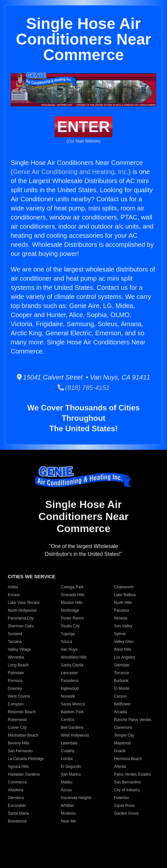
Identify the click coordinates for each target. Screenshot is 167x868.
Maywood (122, 743)
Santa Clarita (72, 665)
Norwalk (68, 696)
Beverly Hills (19, 743)
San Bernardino (128, 782)
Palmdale (16, 673)
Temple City (124, 735)
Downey (15, 688)
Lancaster (69, 673)
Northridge (70, 610)
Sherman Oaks (21, 626)
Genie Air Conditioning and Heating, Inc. (71, 172)
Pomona (15, 681)
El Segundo (71, 767)
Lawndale (69, 743)
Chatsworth (124, 587)
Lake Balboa (125, 595)
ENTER (84, 127)
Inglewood (70, 688)
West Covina (19, 696)
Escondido (17, 806)
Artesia (120, 767)
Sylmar (120, 634)
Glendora (16, 798)
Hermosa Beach (128, 759)
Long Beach (18, 665)
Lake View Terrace (24, 603)
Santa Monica (73, 704)
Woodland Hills (74, 657)
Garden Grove (126, 813)
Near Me (68, 821)
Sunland (15, 634)
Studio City (70, 626)
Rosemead (17, 720)
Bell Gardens (72, 728)
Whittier (67, 806)
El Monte (122, 688)
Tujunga (68, 634)
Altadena (15, 790)
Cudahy (67, 751)
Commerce (17, 782)
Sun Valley (123, 626)
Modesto (68, 813)
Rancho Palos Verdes (133, 720)
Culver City (17, 728)
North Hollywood (22, 610)
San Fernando (20, 751)
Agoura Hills (18, 767)
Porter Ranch (72, 618)
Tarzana (15, 642)
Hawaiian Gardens (24, 774)
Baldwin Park (72, 712)
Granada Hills (73, 595)
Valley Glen (124, 642)
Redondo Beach (22, 712)
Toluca (66, 642)
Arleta (13, 587)
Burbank (121, 681)
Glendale (122, 665)
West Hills (123, 649)
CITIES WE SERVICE (32, 576)
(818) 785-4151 (84, 388)
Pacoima (122, 610)
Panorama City (21, 618)
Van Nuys (69, 649)
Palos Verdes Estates (133, 774)
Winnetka (16, 657)
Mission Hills (72, 603)
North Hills (123, 603)
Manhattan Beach (23, 735)
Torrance (122, 673)
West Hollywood (75, 735)
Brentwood (17, 821)
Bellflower (122, 704)
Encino (14, 595)
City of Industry (127, 790)
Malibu (66, 782)
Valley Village (19, 649)
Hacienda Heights (76, 798)
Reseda (121, 618)
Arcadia (121, 712)
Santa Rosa (124, 806)
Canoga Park (72, 587)
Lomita (67, 759)
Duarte (120, 751)
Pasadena (70, 681)
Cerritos (68, 720)
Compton (16, 704)
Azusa (66, 790)
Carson (120, 696)
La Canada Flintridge (26, 759)
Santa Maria (18, 813)
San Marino (71, 774)
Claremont (123, 728)
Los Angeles (125, 657)
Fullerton (122, 798)
